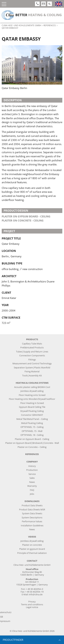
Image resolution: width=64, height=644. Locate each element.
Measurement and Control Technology (32, 364)
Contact (32, 561)
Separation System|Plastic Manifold (32, 368)
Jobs (32, 494)
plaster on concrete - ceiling (23, 220)
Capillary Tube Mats (32, 344)
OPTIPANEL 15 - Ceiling (32, 427)
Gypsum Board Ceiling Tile (32, 407)
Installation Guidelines (32, 526)
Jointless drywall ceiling (32, 391)
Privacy (32, 602)
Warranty (32, 486)
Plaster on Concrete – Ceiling (32, 447)
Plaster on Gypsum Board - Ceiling (32, 439)
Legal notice (32, 607)
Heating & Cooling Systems (32, 383)
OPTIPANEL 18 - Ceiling (32, 435)
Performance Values (32, 521)
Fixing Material (32, 372)
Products (32, 339)
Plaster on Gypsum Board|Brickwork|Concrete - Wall (32, 443)
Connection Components (32, 356)
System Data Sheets (32, 513)
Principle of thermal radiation (32, 553)
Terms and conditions (32, 605)
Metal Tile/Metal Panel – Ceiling (32, 419)
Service (32, 474)
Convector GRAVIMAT (32, 415)
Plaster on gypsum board (32, 549)
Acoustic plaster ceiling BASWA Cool (32, 387)
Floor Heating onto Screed (32, 395)
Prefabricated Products (32, 348)
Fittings (32, 360)
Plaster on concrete (32, 545)
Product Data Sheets (32, 506)
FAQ (32, 490)
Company (32, 462)
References (50, 25)
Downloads (32, 501)
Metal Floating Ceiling (32, 423)
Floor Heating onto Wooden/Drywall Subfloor (32, 399)
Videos (32, 537)
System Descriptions (32, 518)
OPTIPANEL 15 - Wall (32, 431)
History (32, 466)
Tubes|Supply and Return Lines (32, 352)
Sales (32, 478)
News (32, 482)
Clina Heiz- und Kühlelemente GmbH (22, 25)
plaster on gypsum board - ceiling (26, 216)
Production (32, 470)
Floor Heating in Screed (32, 403)
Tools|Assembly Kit (32, 376)
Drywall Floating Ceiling (32, 411)
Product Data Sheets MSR (32, 510)
